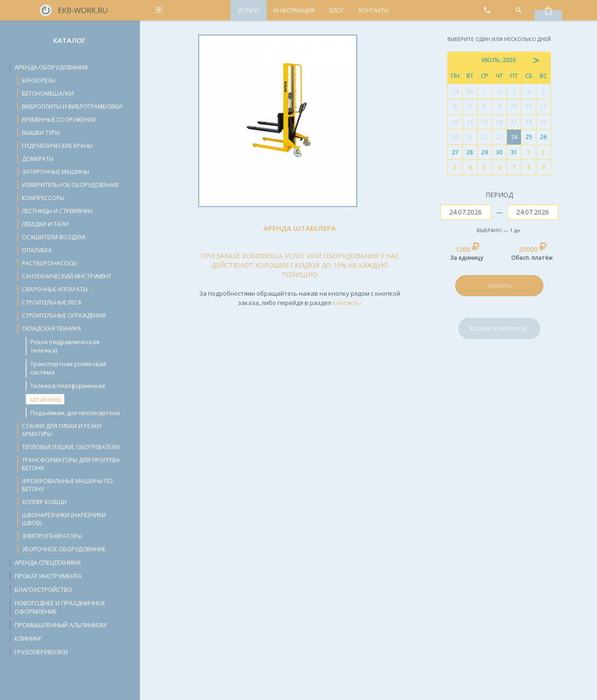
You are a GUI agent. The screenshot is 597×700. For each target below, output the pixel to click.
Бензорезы (39, 80)
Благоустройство (43, 589)
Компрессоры (43, 198)
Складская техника (52, 329)
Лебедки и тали (45, 224)
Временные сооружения (59, 120)
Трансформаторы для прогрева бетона (71, 464)
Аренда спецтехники (48, 562)
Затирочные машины (56, 172)
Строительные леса (52, 302)
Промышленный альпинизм (60, 625)
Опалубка (37, 250)
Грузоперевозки (41, 652)
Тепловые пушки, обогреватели (71, 447)
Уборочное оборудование (64, 549)
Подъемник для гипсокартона (75, 413)
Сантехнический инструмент (67, 276)
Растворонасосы (49, 263)
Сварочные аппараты (55, 289)
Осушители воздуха (54, 237)
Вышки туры (41, 133)
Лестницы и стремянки (57, 211)
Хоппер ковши (44, 502)
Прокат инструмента (48, 576)
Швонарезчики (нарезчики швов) (64, 519)
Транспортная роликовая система (68, 368)
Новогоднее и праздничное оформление (60, 607)
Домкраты (38, 159)
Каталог (69, 40)
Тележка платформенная (68, 386)
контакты (347, 303)
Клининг (28, 638)
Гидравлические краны (57, 146)
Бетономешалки (48, 94)
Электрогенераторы (52, 536)
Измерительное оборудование (70, 185)
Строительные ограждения (64, 315)
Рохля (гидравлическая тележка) (65, 346)
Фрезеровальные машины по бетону (67, 485)
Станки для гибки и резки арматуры (62, 430)
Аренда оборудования (51, 67)
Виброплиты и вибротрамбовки (72, 107)
